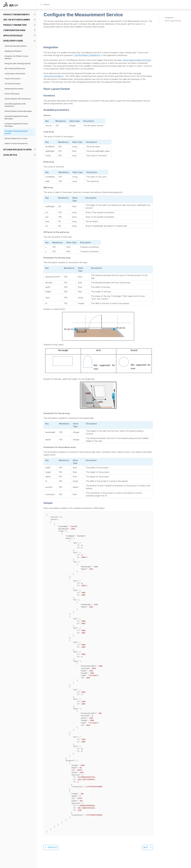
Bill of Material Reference (15, 69)
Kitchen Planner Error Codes (16, 138)
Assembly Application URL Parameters (15, 105)
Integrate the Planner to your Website (16, 57)
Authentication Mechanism (16, 46)
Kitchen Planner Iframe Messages (18, 111)
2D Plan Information (13, 84)
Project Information (13, 79)
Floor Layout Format (173, 21)
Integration (169, 18)
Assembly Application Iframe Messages (16, 117)
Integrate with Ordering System (18, 64)
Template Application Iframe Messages (16, 125)
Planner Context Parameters (16, 143)
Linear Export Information (15, 74)
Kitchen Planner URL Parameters (18, 99)
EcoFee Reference (12, 94)
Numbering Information (14, 89)
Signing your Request (13, 51)
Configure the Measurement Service (16, 132)
